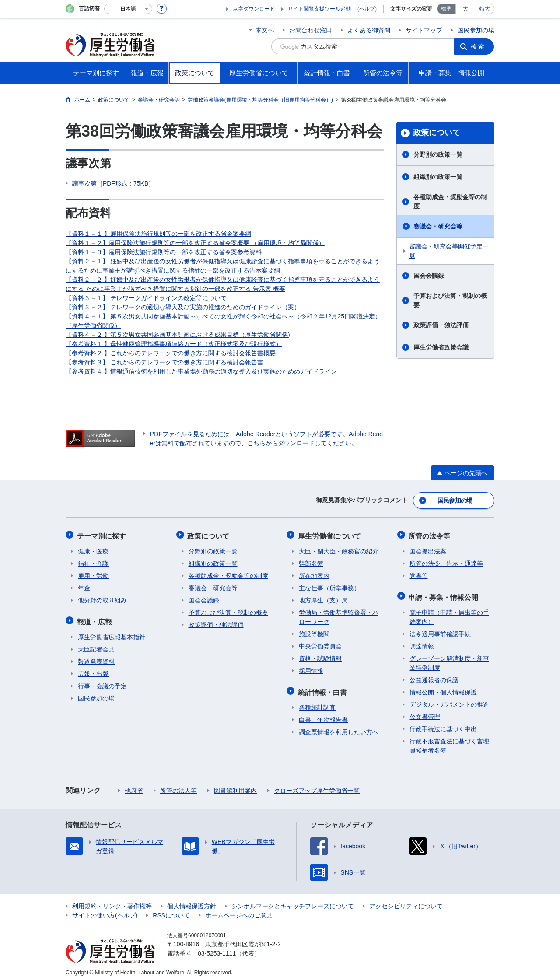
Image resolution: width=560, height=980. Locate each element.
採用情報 (311, 668)
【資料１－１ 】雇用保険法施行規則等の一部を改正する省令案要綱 (158, 234)
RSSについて (171, 911)
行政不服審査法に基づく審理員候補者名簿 (449, 742)
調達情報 (422, 642)
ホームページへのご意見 (239, 911)
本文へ (265, 30)
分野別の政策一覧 (438, 154)
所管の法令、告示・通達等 (446, 561)
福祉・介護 (93, 561)
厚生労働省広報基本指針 (112, 633)
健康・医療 (93, 549)
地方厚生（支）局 (323, 598)
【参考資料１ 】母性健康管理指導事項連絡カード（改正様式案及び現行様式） (174, 344)
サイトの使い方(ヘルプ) (105, 911)
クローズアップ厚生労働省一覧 (317, 787)
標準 (446, 9)
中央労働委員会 (320, 644)
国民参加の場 (476, 30)
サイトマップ (424, 30)
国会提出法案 (428, 549)
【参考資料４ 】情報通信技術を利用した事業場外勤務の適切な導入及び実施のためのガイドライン (201, 371)
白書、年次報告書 (323, 716)
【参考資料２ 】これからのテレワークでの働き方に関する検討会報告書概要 (171, 353)
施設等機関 (314, 632)
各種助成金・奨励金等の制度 (450, 201)
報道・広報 (95, 618)
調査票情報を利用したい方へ (339, 728)
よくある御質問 (369, 30)
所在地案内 (314, 574)
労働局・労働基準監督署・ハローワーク (339, 615)
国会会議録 (429, 276)
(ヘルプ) (367, 9)
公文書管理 (425, 713)
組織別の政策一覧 (438, 177)
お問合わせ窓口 (311, 30)
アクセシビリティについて (406, 902)
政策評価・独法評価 (441, 325)
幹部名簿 (311, 561)
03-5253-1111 (217, 949)
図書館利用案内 (235, 787)
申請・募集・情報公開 (444, 594)
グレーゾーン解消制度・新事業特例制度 (449, 659)
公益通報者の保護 (434, 676)
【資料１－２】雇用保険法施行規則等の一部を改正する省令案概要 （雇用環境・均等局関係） (195, 243)
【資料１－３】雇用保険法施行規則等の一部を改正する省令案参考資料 (164, 252)
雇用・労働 (93, 574)
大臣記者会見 (96, 645)
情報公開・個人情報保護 (443, 688)
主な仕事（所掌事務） (329, 586)
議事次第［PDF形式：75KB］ (113, 183)
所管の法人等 (178, 787)
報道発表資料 (96, 658)
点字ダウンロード (254, 9)
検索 (479, 46)
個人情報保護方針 (192, 902)
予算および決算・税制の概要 (450, 300)
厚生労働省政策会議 (441, 347)
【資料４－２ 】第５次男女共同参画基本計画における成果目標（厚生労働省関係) (178, 335)
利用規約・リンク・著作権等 (112, 902)
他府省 (134, 787)
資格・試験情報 (320, 656)
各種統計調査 (317, 703)
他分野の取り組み (102, 598)
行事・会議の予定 (102, 682)
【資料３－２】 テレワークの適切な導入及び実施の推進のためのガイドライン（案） (183, 307)
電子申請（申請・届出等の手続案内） (449, 613)
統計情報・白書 (323, 689)
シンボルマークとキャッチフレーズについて (293, 902)
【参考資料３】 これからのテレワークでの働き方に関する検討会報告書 (164, 362)
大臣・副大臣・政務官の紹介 (339, 549)
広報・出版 (93, 670)
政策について (437, 133)
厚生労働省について (330, 534)
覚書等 (419, 574)
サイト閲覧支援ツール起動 (319, 9)
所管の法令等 (430, 534)
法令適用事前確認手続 (440, 630)
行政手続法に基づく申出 (443, 725)
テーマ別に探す (102, 534)
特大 (485, 9)
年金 (84, 586)
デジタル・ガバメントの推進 (449, 700)
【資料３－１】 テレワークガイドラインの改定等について (146, 298)
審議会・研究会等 (438, 226)
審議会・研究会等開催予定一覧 (449, 251)
